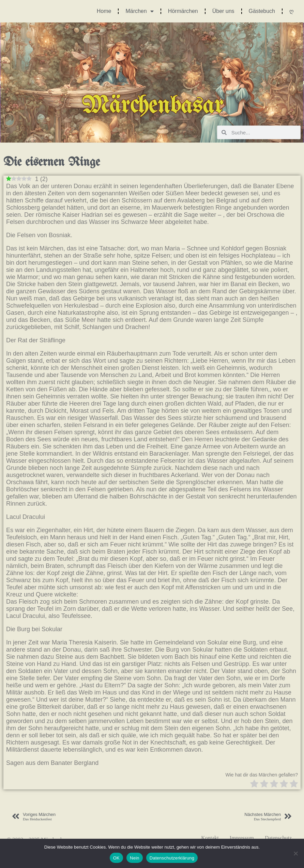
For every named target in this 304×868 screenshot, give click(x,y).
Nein (135, 858)
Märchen (139, 11)
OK (116, 858)
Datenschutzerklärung (172, 858)
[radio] (254, 784)
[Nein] (295, 853)
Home (104, 11)
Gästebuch (262, 11)
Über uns (223, 11)
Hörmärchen (183, 11)
